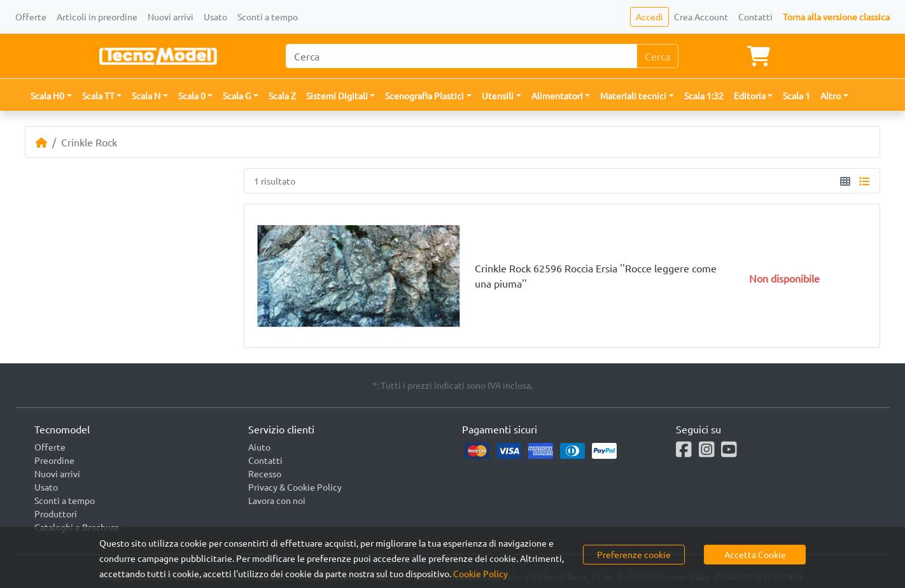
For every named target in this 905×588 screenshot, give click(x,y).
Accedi (649, 17)
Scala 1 (796, 95)
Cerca (657, 56)
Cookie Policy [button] (481, 573)
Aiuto (259, 447)
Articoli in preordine (97, 17)
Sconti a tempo (268, 17)
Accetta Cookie (755, 554)
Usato (215, 17)
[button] (51, 96)
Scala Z (282, 95)
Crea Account (701, 17)
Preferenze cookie (634, 554)
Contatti (755, 17)
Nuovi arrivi (171, 17)
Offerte (31, 17)
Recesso (265, 473)
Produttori (56, 514)
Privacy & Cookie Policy (295, 487)
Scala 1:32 (704, 95)
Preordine (54, 460)
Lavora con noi (277, 500)
